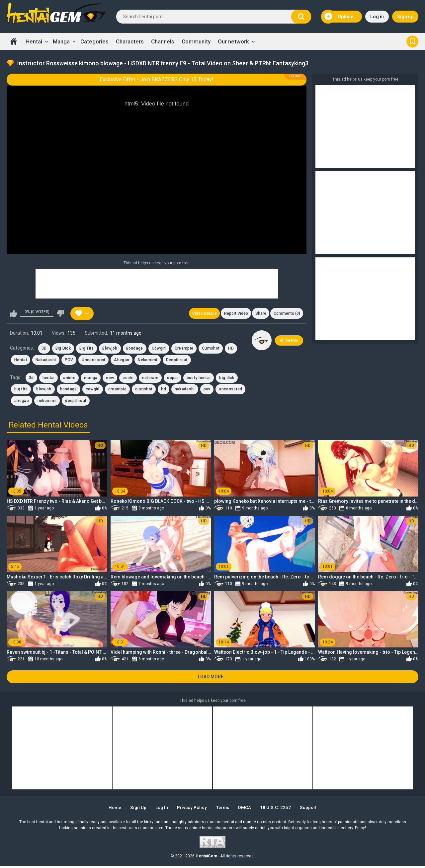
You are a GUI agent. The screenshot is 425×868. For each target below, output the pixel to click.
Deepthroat (177, 361)
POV (69, 361)
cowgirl (93, 390)
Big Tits (86, 349)
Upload (339, 17)
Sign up (405, 17)
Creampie (184, 349)
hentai (49, 379)
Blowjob (110, 349)
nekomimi (47, 402)
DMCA (248, 810)
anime (69, 379)
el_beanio (289, 341)
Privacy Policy (192, 810)
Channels (163, 41)
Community (196, 41)
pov (207, 390)
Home (14, 41)
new (110, 379)
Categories (94, 41)
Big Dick (63, 349)
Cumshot (211, 349)
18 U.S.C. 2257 (279, 810)
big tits (21, 390)
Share (259, 314)
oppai (172, 379)
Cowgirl (159, 349)
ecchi (128, 379)
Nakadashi (46, 361)
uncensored (230, 390)
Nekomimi (147, 361)
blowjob (44, 390)
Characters (130, 41)
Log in (377, 17)
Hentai (34, 41)
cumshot (144, 390)
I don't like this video (60, 314)
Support (313, 810)
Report (233, 314)
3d (31, 379)
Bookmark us (412, 41)
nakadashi (185, 390)
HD (231, 349)
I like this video (13, 314)
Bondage (135, 349)
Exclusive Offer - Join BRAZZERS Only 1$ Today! (157, 79)
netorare (150, 379)
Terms (224, 810)
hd (164, 390)
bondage (69, 390)
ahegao (22, 402)
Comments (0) (286, 314)
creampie (117, 390)
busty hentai (199, 379)
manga (91, 379)
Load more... (213, 679)
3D (44, 349)
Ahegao (122, 361)
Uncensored (93, 361)
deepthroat (76, 402)
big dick (227, 379)
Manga (61, 41)
